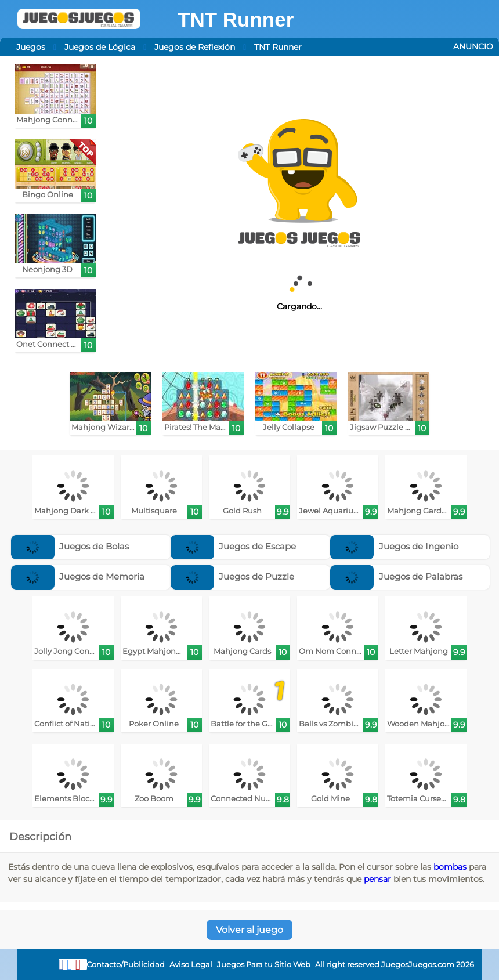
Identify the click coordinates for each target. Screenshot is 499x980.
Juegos (31, 47)
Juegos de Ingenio (394, 546)
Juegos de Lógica (100, 47)
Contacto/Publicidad (126, 965)
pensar (377, 879)
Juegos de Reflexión (195, 47)
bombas (450, 867)
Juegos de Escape (234, 546)
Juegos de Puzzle (233, 576)
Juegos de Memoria (78, 576)
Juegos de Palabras (396, 576)
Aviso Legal (191, 965)
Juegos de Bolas (70, 546)
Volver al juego (249, 930)
